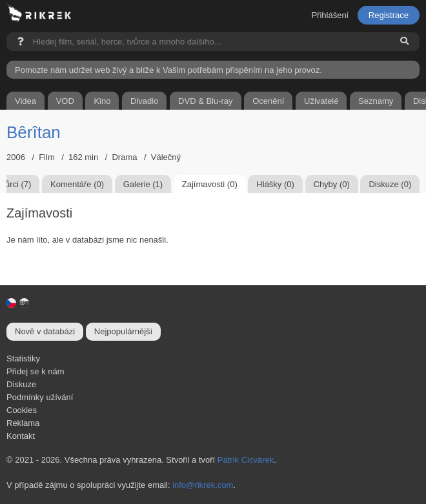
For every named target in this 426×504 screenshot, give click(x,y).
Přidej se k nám (35, 371)
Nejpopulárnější (123, 331)
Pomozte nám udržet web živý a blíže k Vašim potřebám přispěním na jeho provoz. (168, 70)
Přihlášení (330, 15)
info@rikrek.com (203, 485)
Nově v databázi (45, 331)
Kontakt (21, 436)
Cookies (22, 410)
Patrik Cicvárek (246, 460)
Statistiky (23, 358)
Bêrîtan (34, 132)
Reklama (23, 423)
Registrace (389, 15)
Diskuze (21, 384)
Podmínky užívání (40, 397)
